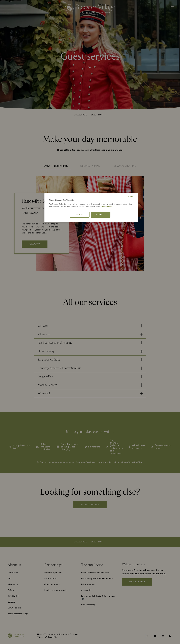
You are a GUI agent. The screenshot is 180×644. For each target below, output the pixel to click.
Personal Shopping (124, 166)
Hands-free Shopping (56, 166)
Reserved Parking (90, 166)
